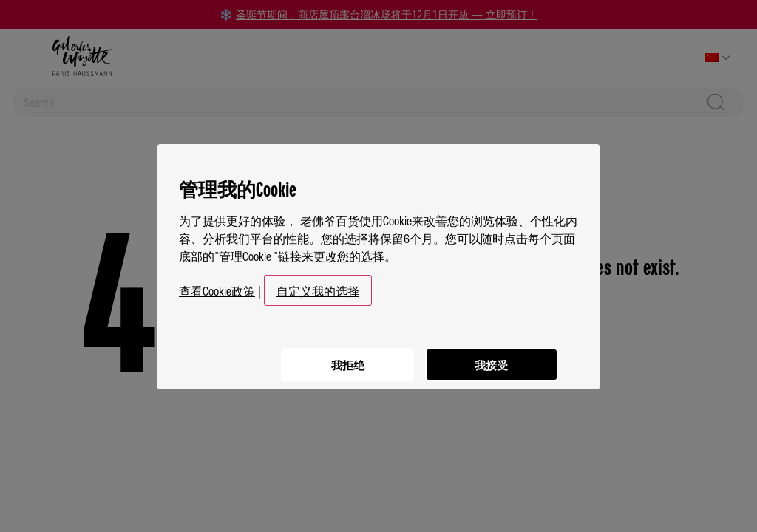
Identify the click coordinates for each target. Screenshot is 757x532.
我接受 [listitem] (489, 355)
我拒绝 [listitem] (342, 355)
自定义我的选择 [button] (318, 284)
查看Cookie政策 (217, 284)
